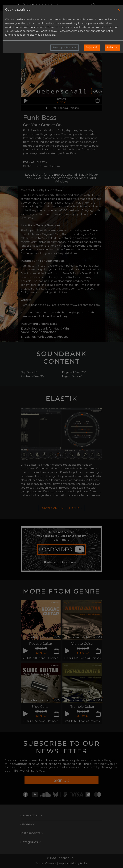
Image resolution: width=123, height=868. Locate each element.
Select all (113, 47)
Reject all (92, 47)
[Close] (119, 10)
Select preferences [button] (65, 47)
